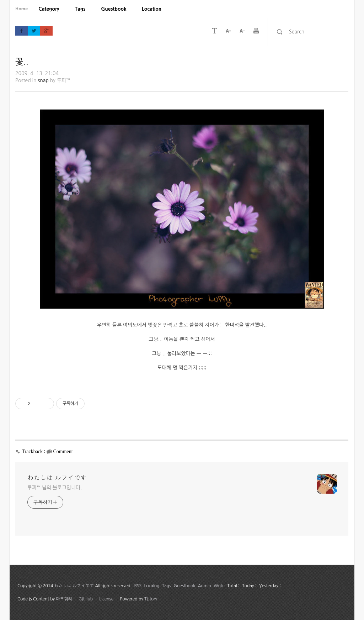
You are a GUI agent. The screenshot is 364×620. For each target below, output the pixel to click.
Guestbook (114, 9)
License (106, 599)
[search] (317, 32)
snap (43, 80)
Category (49, 9)
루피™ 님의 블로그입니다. (55, 488)
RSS (138, 586)
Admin (205, 586)
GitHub (86, 599)
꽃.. (22, 62)
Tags (80, 9)
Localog (152, 586)
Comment (63, 451)
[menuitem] (49, 9)
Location (152, 9)
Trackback (33, 451)
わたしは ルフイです (57, 478)
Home (22, 9)
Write (219, 586)
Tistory (151, 599)
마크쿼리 (64, 599)
